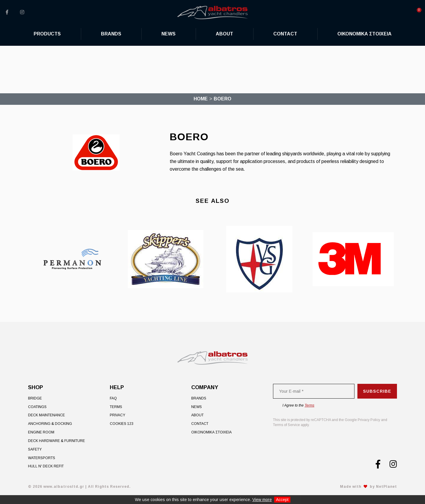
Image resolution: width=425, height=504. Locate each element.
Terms (116, 407)
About (197, 415)
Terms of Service (286, 425)
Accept (282, 500)
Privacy (117, 415)
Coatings (37, 407)
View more (262, 500)
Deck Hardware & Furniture (57, 441)
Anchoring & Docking (50, 424)
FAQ (113, 398)
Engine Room (41, 432)
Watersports (42, 458)
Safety (35, 449)
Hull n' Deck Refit (46, 466)
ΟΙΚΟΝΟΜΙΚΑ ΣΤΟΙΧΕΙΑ (211, 432)
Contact (200, 424)
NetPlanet (386, 487)
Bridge (35, 398)
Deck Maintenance (46, 415)
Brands (199, 398)
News (197, 407)
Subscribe (377, 391)
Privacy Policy (369, 420)
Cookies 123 (122, 424)
